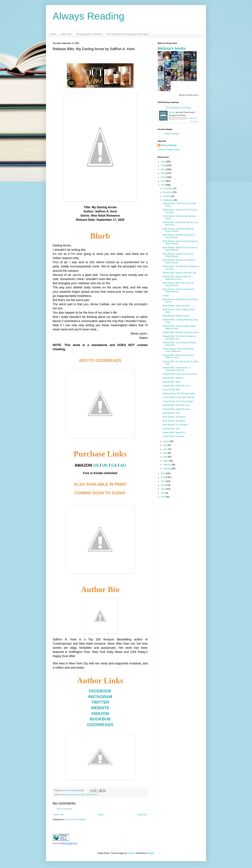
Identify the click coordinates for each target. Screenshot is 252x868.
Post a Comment (64, 809)
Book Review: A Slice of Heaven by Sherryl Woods (178, 290)
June (166, 449)
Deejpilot (131, 853)
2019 (163, 473)
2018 (163, 477)
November (168, 192)
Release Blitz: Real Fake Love (176, 386)
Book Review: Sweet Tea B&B (176, 306)
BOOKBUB (100, 719)
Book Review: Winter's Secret (176, 316)
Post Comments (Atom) (75, 820)
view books (194, 121)
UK (105, 465)
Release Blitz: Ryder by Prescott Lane (179, 273)
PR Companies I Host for (89, 34)
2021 (163, 181)
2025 (163, 165)
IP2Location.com (70, 843)
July (165, 445)
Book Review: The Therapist (175, 425)
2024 (163, 169)
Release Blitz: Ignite (171, 382)
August (167, 441)
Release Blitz (80, 795)
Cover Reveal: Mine (171, 390)
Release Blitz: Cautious (173, 378)
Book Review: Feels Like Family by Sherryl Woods (178, 284)
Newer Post (59, 815)
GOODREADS (100, 725)
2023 (163, 173)
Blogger (151, 853)
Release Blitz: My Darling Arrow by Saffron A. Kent (178, 356)
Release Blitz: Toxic (171, 429)
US (96, 465)
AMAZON (100, 713)
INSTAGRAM (100, 697)
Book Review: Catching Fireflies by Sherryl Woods (178, 230)
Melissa (172, 112)
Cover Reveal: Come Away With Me (179, 397)
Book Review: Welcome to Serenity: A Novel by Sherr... (179, 261)
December (168, 188)
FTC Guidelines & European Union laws (128, 34)
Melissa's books (172, 48)
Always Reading (88, 16)
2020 (163, 185)
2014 (163, 493)
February (167, 465)
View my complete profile (169, 150)
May (165, 453)
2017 (163, 481)
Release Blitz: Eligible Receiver (176, 409)
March (166, 461)
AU (123, 465)
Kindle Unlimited (67, 795)
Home (53, 34)
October (167, 196)
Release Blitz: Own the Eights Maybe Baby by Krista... (179, 327)
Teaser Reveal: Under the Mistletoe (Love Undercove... (178, 350)
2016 (163, 485)
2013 (163, 497)
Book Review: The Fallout (174, 417)
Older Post (142, 815)
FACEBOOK (100, 691)
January (167, 468)
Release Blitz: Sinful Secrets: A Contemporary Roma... (176, 369)
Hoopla (166, 296)
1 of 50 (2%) (192, 118)
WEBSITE (100, 708)
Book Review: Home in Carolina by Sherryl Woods (178, 255)
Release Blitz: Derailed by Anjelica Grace (181, 332)
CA (114, 465)
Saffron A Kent (92, 795)
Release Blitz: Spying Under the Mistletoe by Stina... (177, 278)
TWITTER (100, 702)
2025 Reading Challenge (178, 108)
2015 (163, 489)
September (168, 200)
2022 (163, 177)
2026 (163, 162)
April (165, 457)
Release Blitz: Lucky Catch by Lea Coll (180, 374)
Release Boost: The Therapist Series (179, 394)
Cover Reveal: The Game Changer (178, 401)
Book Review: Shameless (174, 421)
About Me (66, 34)
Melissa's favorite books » (189, 95)
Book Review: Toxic (171, 413)
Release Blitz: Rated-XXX (174, 433)
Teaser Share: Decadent (173, 436)
